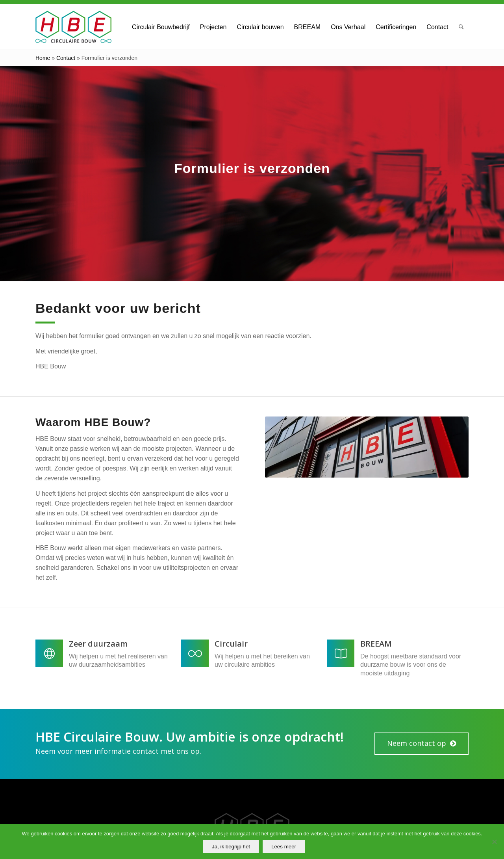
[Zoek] (461, 27)
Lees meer (284, 847)
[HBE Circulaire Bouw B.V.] (73, 27)
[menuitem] (161, 27)
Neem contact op (417, 743)
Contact (66, 58)
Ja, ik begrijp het (231, 847)
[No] (494, 842)
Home (43, 58)
